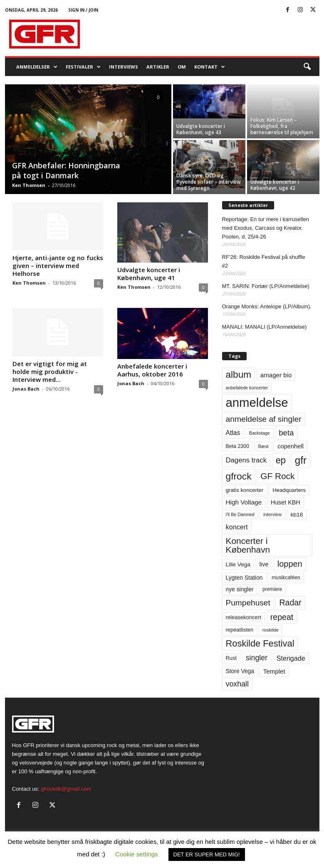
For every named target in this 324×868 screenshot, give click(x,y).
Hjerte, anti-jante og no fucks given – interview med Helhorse (58, 266)
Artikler (158, 67)
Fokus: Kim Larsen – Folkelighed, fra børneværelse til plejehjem (282, 126)
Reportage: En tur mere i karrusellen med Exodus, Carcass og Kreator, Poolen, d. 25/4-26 (266, 228)
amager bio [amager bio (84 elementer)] (276, 375)
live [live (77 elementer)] (264, 564)
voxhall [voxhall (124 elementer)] (237, 684)
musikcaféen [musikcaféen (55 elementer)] (286, 578)
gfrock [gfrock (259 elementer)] (239, 476)
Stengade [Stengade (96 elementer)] (291, 658)
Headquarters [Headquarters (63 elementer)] (289, 490)
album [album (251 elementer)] (239, 375)
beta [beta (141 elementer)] (286, 433)
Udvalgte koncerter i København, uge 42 (275, 185)
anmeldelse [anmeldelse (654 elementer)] (257, 402)
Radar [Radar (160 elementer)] (290, 602)
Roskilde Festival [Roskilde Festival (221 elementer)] (260, 643)
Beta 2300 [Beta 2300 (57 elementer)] (238, 446)
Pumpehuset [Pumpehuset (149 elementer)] (248, 603)
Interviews (124, 67)
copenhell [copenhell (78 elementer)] (291, 446)
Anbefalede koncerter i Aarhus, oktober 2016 (152, 370)
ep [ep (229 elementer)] (281, 460)
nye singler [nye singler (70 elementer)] (240, 589)
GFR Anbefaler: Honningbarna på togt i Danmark (66, 170)
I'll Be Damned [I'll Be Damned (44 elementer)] (240, 514)
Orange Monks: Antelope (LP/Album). (267, 306)
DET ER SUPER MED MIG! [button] (207, 854)
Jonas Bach (26, 389)
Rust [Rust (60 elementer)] (231, 658)
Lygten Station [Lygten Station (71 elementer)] (244, 578)
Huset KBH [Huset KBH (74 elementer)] (286, 502)
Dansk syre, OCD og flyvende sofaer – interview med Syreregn (209, 182)
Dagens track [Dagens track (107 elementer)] (246, 460)
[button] (307, 67)
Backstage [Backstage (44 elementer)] (260, 433)
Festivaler (83, 67)
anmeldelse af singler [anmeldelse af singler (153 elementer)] (264, 419)
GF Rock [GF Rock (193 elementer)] (277, 476)
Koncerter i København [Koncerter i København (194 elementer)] (248, 545)
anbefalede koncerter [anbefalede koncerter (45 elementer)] (247, 388)
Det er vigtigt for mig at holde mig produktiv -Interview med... (50, 371)
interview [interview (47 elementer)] (272, 514)
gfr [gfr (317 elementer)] (301, 460)
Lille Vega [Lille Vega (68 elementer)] (238, 564)
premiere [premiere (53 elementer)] (272, 589)
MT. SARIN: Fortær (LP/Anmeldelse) (266, 286)
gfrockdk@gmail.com (66, 789)
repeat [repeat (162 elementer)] (282, 617)
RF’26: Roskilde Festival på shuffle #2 (264, 261)
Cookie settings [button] (137, 854)
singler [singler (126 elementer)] (257, 658)
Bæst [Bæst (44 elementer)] (263, 446)
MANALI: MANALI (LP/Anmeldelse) (265, 327)
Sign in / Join (83, 10)
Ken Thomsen (29, 185)
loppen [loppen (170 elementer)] (290, 564)
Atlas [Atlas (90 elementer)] (233, 433)
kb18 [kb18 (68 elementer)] (297, 515)
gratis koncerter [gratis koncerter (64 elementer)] (245, 490)
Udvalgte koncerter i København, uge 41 (149, 274)
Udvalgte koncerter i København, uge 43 (201, 129)
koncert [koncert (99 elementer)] (237, 527)
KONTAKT (210, 67)
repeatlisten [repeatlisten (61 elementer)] (240, 630)
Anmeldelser (37, 67)
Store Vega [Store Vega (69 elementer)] (240, 671)
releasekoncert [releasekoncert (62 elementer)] (244, 617)
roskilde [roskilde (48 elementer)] (271, 630)
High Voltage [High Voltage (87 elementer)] (244, 502)
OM (182, 67)
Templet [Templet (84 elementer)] (274, 671)
